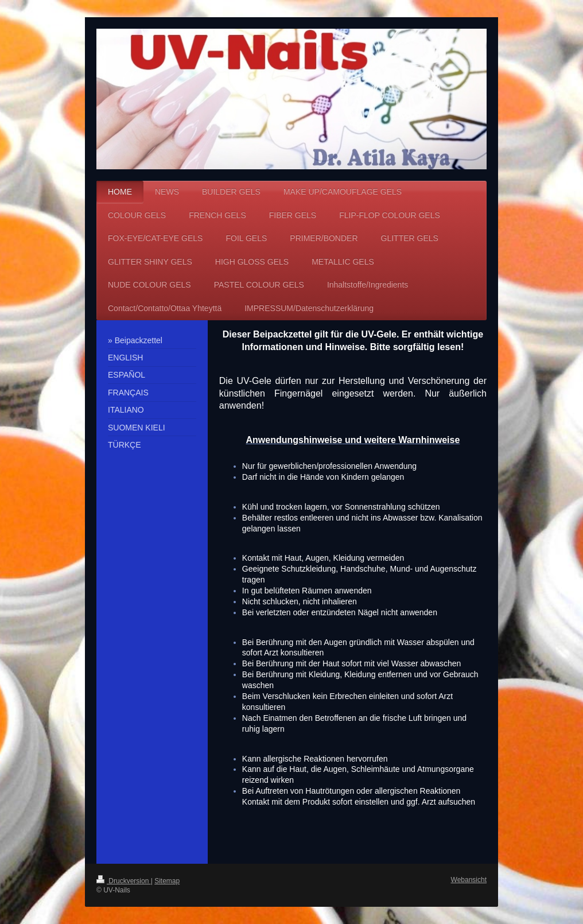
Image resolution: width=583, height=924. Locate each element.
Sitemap (167, 881)
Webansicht (469, 880)
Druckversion (124, 881)
